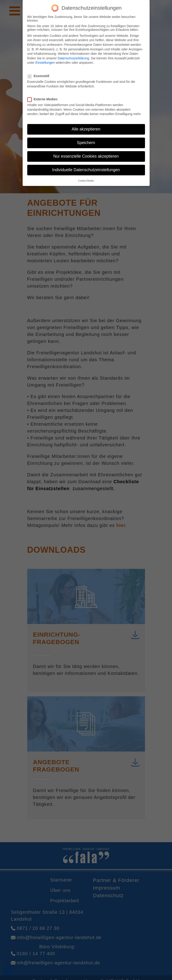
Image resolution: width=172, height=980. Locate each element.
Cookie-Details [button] (86, 177)
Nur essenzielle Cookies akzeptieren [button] (86, 153)
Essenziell (40, 73)
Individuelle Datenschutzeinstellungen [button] (86, 167)
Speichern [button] (86, 140)
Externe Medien (44, 96)
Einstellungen (45, 60)
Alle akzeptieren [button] (86, 126)
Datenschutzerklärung (73, 55)
